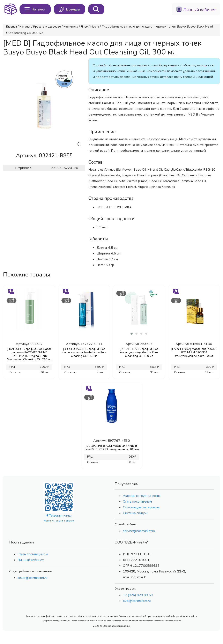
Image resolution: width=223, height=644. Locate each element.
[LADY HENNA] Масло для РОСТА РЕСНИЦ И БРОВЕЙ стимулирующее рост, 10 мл (194, 352)
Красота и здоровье (47, 27)
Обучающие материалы (141, 507)
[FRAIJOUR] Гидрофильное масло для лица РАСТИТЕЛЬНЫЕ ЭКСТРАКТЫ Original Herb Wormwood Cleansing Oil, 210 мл (29, 354)
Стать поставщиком (33, 554)
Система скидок (135, 513)
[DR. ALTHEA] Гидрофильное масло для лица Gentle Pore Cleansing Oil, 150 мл (139, 352)
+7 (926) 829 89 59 (138, 595)
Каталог (25, 27)
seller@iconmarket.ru (32, 578)
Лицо (84, 27)
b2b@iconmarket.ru (137, 601)
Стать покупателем (137, 502)
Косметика (71, 27)
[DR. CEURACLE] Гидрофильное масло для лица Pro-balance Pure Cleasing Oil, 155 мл (84, 352)
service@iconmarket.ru (139, 531)
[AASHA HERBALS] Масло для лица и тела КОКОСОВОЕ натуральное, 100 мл (111, 447)
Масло (95, 27)
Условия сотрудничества (142, 496)
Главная (12, 27)
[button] (132, 334)
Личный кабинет (31, 560)
